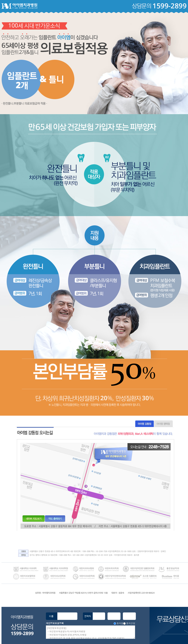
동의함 (120, 623)
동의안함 (131, 623)
